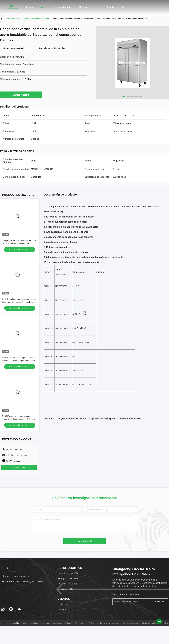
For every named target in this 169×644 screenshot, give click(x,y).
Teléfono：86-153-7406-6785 (16, 576)
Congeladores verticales (129, 418)
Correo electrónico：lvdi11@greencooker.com (24, 582)
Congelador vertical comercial (36, 19)
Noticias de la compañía (87, 9)
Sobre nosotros (65, 7)
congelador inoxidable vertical (72, 418)
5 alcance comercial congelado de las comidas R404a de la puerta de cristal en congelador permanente (19, 361)
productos (16, 19)
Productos (44, 7)
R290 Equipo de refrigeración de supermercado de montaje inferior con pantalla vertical (19, 419)
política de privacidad (10, 623)
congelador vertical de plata (102, 418)
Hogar (30, 7)
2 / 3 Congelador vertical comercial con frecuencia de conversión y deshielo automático (19, 302)
